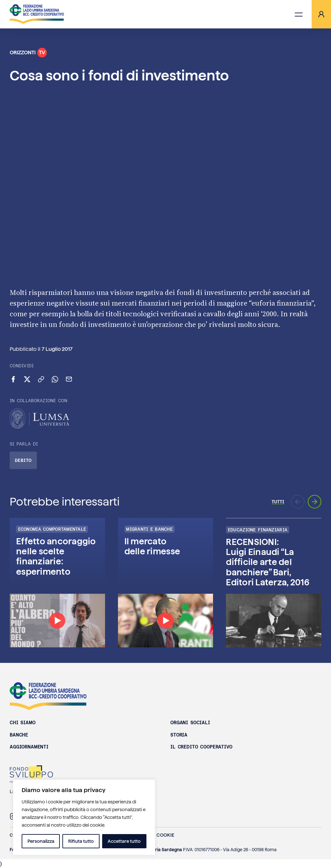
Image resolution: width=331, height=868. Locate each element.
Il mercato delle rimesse (152, 546)
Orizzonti (28, 53)
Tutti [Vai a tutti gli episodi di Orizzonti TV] (278, 502)
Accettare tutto (124, 841)
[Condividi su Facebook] (13, 379)
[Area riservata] (321, 14)
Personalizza (41, 841)
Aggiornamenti (29, 747)
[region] (84, 817)
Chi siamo (23, 723)
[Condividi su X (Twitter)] (27, 379)
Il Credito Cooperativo (201, 747)
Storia (179, 735)
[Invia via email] (69, 379)
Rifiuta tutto (81, 841)
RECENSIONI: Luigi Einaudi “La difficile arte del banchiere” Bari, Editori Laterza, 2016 (267, 562)
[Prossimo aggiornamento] (315, 502)
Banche (19, 735)
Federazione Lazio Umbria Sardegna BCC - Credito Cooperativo (48, 696)
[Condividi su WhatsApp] (55, 379)
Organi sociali (190, 723)
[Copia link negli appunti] (41, 379)
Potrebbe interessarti (65, 502)
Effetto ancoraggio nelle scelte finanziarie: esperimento (56, 556)
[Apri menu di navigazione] (299, 14)
